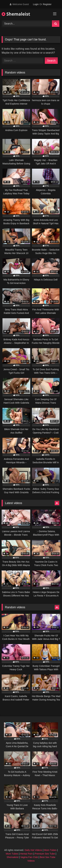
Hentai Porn (26, 854)
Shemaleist (16, 14)
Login (36, 4)
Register (47, 4)
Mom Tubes (50, 850)
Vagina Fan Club (29, 857)
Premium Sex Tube (45, 854)
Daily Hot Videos (33, 850)
